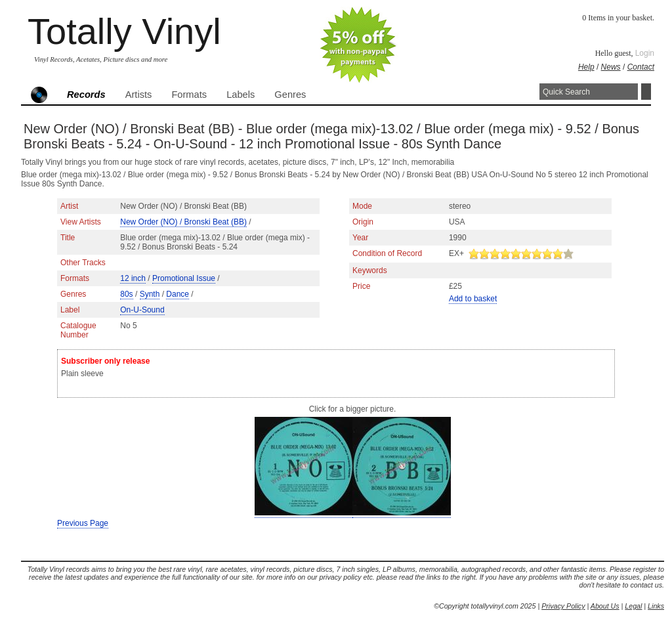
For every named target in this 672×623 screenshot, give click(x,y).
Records (86, 95)
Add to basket (473, 299)
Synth (150, 294)
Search (646, 92)
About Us (605, 606)
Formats (189, 95)
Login (645, 53)
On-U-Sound (142, 310)
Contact (641, 67)
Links (656, 606)
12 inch (133, 278)
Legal (633, 606)
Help (586, 67)
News (611, 67)
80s (126, 294)
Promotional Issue (184, 278)
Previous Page (83, 523)
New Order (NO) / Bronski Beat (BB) (183, 222)
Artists (139, 95)
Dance (178, 294)
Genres (290, 95)
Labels (241, 95)
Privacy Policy (563, 606)
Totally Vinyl (124, 31)
